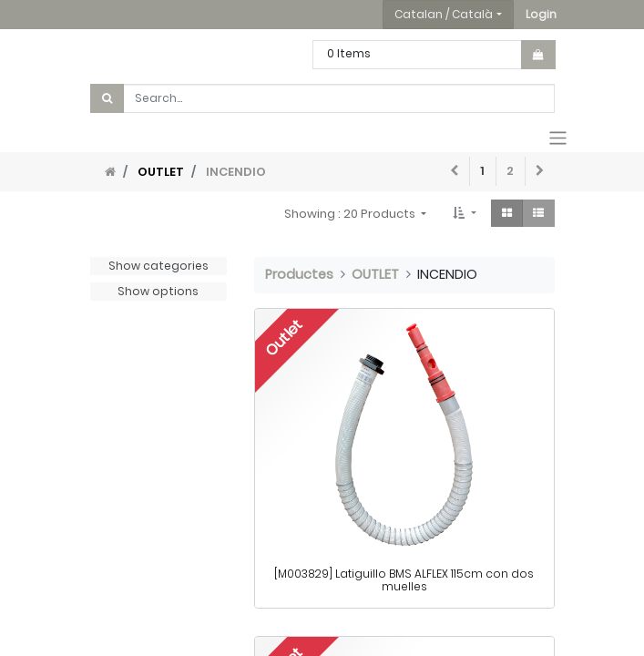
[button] (541, 15)
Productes (299, 274)
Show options (158, 291)
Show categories (158, 266)
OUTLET (161, 172)
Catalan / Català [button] (444, 14)
